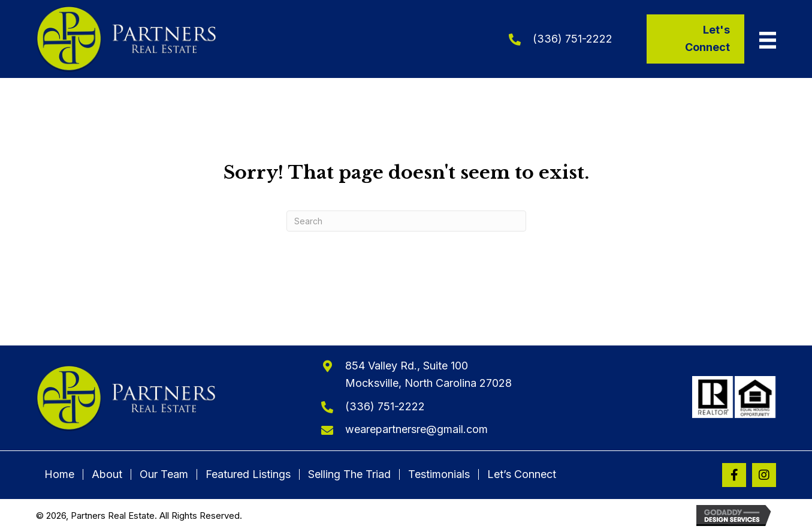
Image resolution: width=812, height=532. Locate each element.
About (107, 474)
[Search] (406, 221)
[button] (734, 475)
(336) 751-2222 (573, 39)
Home (59, 474)
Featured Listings (248, 474)
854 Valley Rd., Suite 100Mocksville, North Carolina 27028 (428, 374)
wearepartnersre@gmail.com (416, 429)
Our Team (164, 474)
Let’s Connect (522, 474)
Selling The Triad (349, 474)
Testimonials (439, 474)
